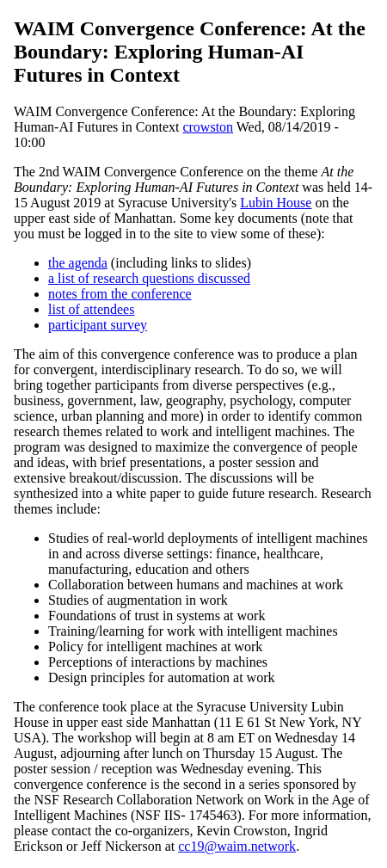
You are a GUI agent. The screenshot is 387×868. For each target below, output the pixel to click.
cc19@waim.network (237, 846)
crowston (208, 127)
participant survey (98, 325)
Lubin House (276, 203)
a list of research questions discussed (149, 278)
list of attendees (91, 309)
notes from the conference (120, 294)
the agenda (78, 263)
